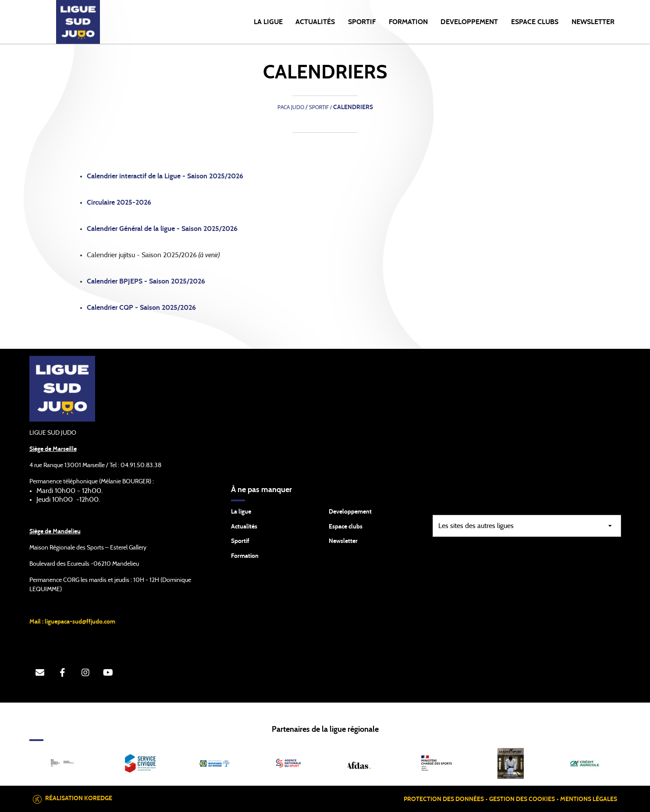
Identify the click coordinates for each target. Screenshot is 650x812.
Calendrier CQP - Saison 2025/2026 (141, 308)
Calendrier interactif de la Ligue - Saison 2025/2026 (165, 176)
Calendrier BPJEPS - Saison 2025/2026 (146, 281)
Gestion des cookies (522, 799)
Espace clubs (346, 527)
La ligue (241, 512)
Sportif (240, 541)
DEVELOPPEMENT (469, 22)
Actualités (315, 22)
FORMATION (408, 22)
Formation (245, 556)
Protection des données (444, 799)
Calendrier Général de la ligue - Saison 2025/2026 (162, 229)
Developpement (350, 512)
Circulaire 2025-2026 (119, 202)
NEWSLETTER (593, 22)
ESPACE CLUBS (535, 22)
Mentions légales (589, 799)
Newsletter (343, 541)
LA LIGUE (268, 22)
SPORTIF (362, 22)
